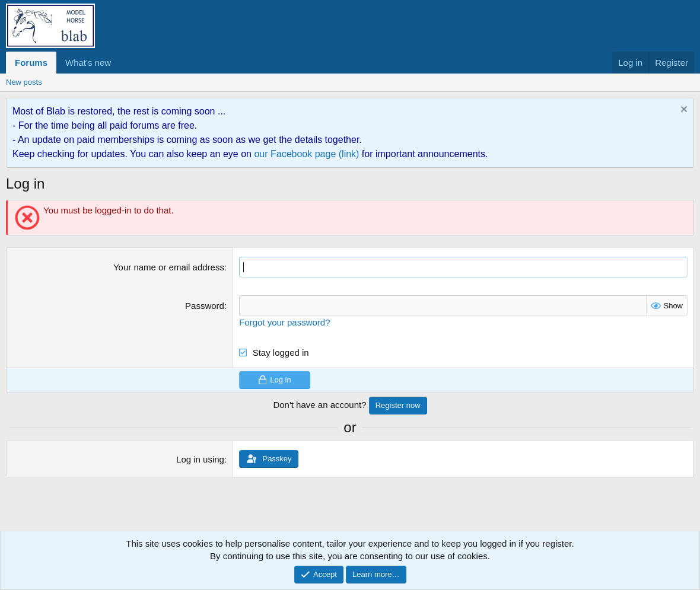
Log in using (200, 459)
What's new (88, 63)
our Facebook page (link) (306, 154)
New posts (24, 82)
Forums (31, 63)
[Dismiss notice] (682, 111)
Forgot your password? (284, 322)
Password (205, 306)
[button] (120, 63)
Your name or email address (169, 267)
